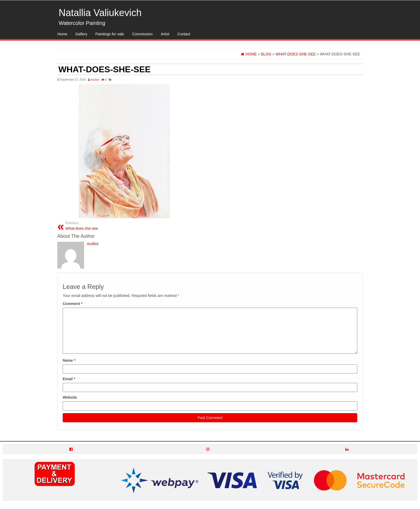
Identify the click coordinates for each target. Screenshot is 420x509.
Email (69, 379)
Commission (142, 34)
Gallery (81, 34)
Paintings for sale (110, 34)
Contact (184, 34)
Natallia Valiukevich (100, 13)
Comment (73, 304)
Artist (165, 34)
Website (70, 397)
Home (62, 34)
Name (69, 360)
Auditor (95, 80)
